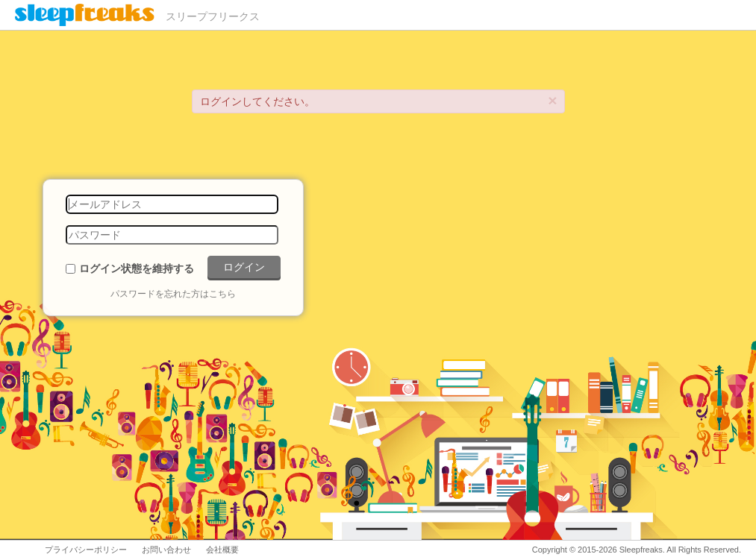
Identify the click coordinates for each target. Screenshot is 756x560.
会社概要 (222, 550)
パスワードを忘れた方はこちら (173, 294)
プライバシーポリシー (86, 550)
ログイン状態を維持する (137, 268)
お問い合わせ (166, 550)
